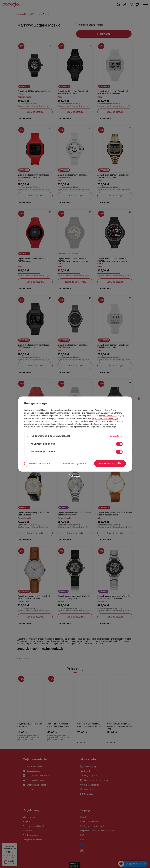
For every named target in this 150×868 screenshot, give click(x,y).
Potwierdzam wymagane (75, 463)
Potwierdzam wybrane (40, 463)
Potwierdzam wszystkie (110, 463)
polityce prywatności (108, 416)
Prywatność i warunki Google (105, 418)
